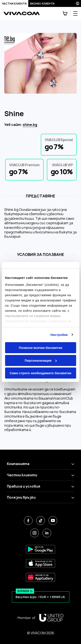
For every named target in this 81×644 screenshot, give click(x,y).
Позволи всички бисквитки (40, 348)
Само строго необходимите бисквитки (40, 373)
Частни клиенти (14, 4)
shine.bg (30, 125)
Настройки (59, 335)
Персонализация (41, 360)
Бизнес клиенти (42, 4)
